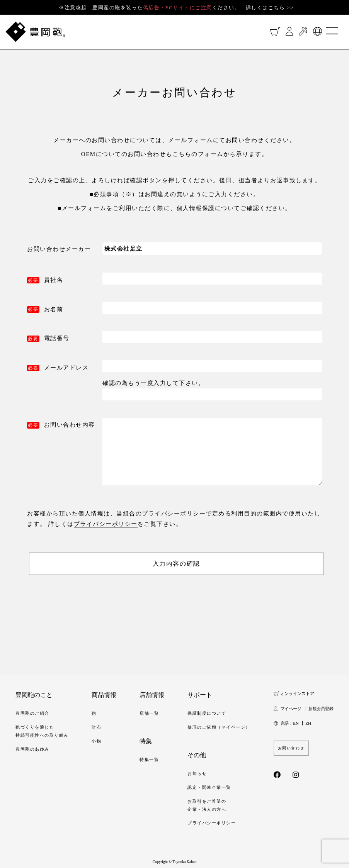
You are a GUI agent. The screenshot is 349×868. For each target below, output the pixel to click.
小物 (96, 741)
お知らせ (197, 773)
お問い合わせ (291, 748)
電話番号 (57, 338)
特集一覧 (149, 759)
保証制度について (207, 713)
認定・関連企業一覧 (209, 787)
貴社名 (54, 280)
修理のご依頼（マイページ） (219, 727)
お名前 (54, 309)
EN (296, 723)
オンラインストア (297, 693)
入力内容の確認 (176, 564)
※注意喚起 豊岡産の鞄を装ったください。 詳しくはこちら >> (176, 8)
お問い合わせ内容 (70, 425)
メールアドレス (66, 368)
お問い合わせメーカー (59, 249)
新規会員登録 (321, 709)
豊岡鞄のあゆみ (32, 749)
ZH (308, 723)
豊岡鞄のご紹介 (32, 713)
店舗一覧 (149, 713)
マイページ (291, 709)
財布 (96, 727)
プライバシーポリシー (106, 524)
